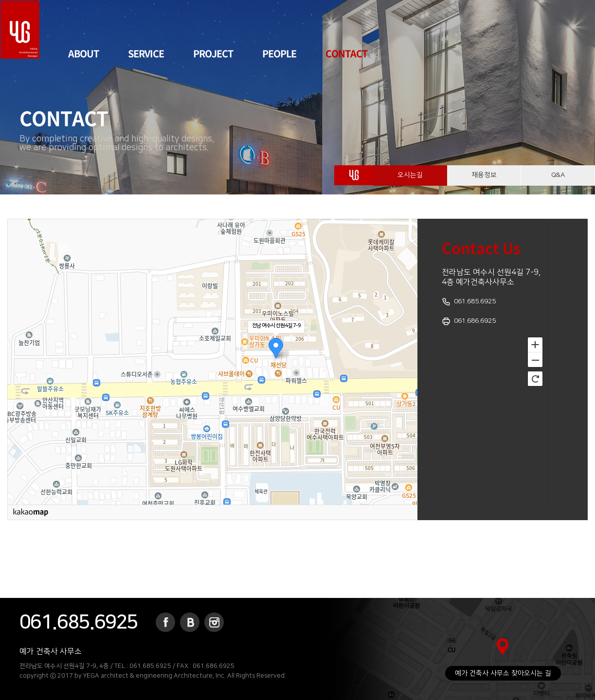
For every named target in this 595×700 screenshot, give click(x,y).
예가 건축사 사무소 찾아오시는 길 (503, 673)
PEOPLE (279, 53)
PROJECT (213, 53)
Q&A (558, 180)
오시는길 (410, 180)
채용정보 (484, 180)
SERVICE (146, 53)
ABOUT (83, 53)
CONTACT (346, 53)
